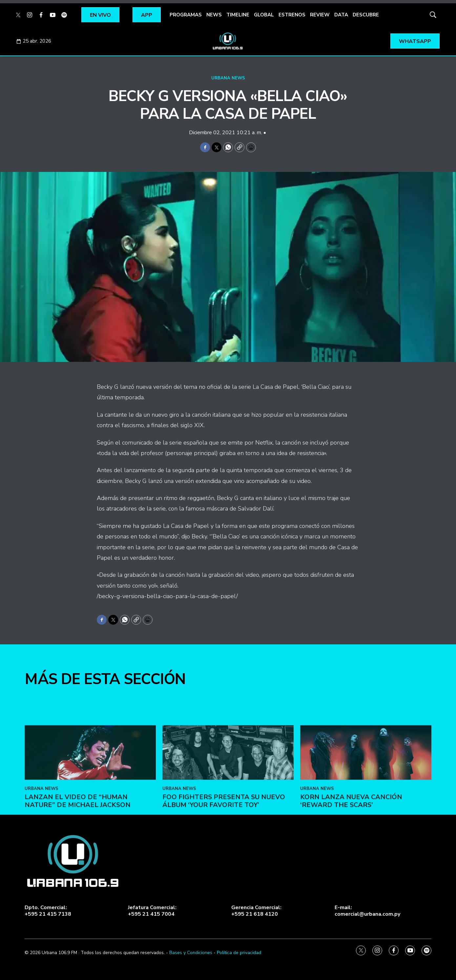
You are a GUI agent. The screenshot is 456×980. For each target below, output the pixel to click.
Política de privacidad (239, 953)
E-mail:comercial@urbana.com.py (367, 911)
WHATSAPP (415, 41)
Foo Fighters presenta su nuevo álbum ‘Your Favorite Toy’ (224, 859)
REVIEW (320, 15)
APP (147, 15)
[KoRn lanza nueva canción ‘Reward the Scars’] (366, 811)
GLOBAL (264, 15)
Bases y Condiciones (191, 953)
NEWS (214, 15)
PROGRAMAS (186, 15)
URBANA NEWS (228, 78)
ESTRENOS (292, 15)
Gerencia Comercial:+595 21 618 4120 (256, 911)
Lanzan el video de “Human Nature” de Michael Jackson (78, 859)
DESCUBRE (366, 15)
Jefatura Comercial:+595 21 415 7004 (152, 911)
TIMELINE (238, 15)
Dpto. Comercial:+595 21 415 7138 (48, 911)
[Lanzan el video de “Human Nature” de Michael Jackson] (90, 811)
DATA (341, 15)
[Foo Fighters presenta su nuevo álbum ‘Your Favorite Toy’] (228, 811)
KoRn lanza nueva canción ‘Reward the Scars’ (351, 859)
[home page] (228, 41)
